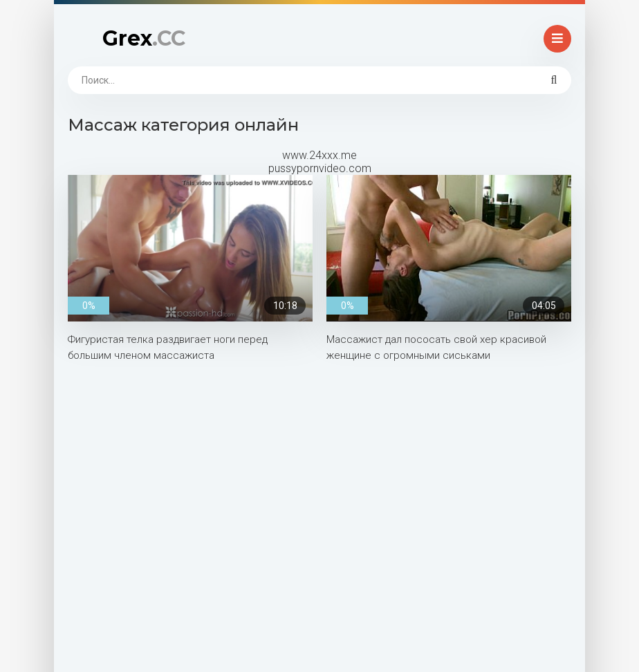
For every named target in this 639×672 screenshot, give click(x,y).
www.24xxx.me (319, 155)
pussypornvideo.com (320, 168)
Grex (144, 38)
